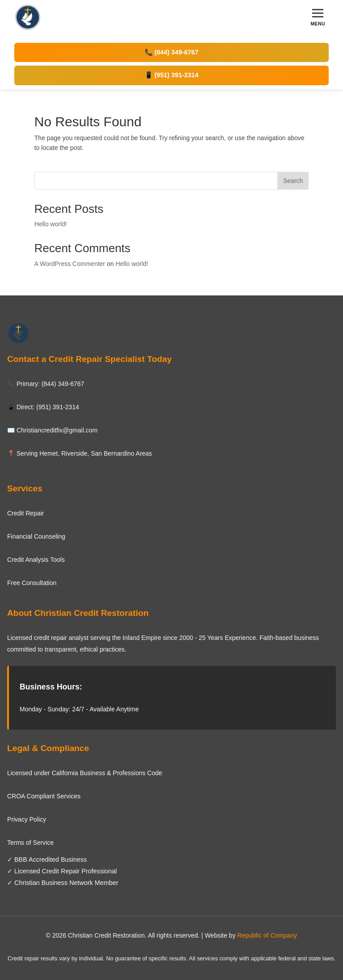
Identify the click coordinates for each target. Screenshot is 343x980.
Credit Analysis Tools (36, 560)
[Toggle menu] (318, 18)
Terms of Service (30, 843)
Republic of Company (267, 935)
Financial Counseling (36, 536)
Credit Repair (25, 513)
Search (293, 181)
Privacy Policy (27, 819)
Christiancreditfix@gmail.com (57, 430)
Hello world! (51, 224)
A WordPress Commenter (70, 264)
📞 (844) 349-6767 (171, 52)
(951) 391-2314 (58, 407)
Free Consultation (32, 583)
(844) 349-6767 (63, 384)
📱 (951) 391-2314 (171, 75)
